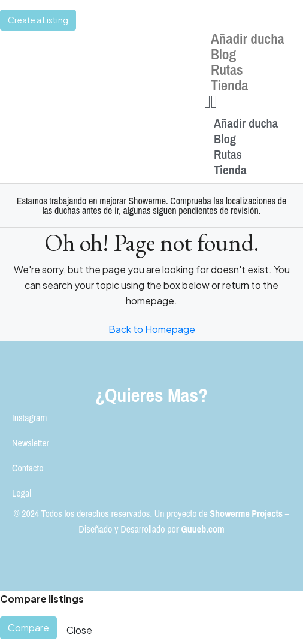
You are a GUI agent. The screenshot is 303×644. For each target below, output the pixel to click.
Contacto (28, 468)
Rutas (227, 69)
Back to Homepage (152, 329)
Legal (22, 493)
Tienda (229, 85)
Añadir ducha (248, 38)
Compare (28, 628)
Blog (223, 54)
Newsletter (31, 443)
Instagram (29, 418)
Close (79, 630)
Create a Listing (38, 20)
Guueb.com (203, 529)
